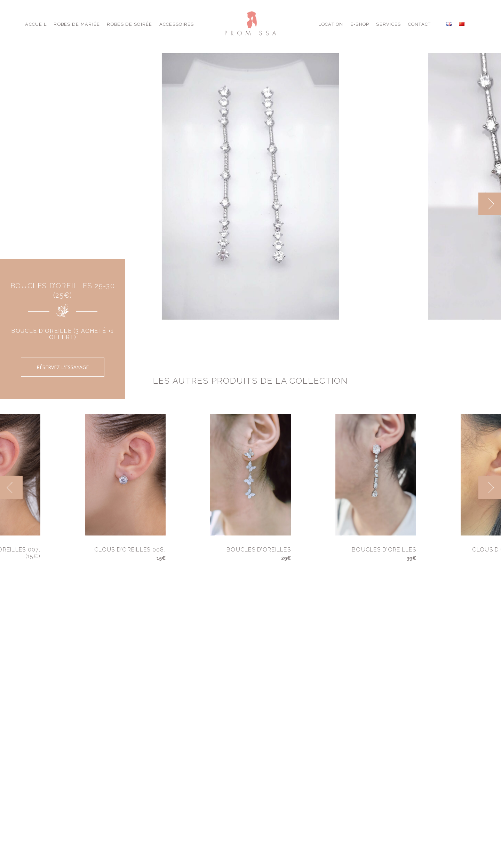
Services (388, 24)
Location (331, 24)
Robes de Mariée (77, 24)
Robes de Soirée (129, 24)
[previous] (11, 488)
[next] (490, 204)
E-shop (360, 24)
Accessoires (177, 24)
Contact (420, 24)
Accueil (36, 24)
